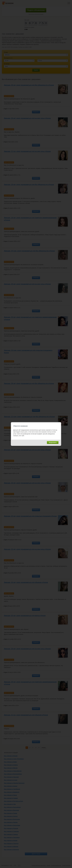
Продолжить (53, 442)
